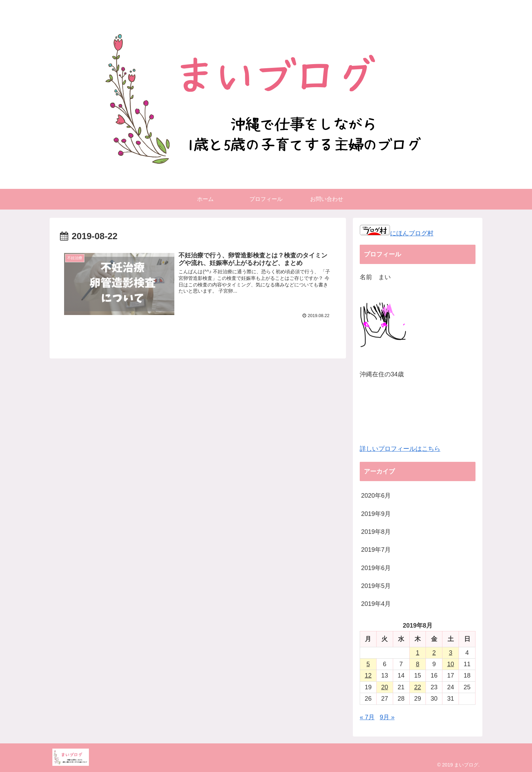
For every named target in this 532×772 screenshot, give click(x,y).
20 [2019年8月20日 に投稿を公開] (385, 687)
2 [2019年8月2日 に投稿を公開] (434, 653)
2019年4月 (376, 604)
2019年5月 (376, 586)
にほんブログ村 (397, 233)
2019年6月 (376, 568)
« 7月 (367, 717)
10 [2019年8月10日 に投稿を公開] (451, 664)
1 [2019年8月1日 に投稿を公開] (418, 653)
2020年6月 (376, 496)
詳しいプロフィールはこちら (400, 449)
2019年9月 (376, 514)
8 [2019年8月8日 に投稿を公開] (418, 664)
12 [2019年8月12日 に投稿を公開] (368, 675)
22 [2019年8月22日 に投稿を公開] (418, 687)
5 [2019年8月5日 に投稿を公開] (368, 664)
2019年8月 (376, 532)
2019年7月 (376, 550)
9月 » (387, 717)
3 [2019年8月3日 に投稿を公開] (451, 653)
